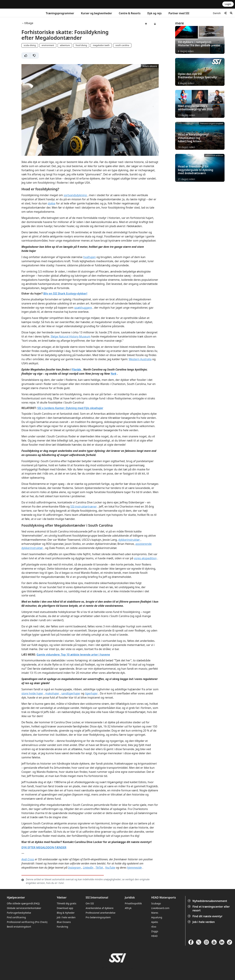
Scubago (156, 903)
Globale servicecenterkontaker (24, 908)
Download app (65, 908)
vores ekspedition (145, 558)
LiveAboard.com (160, 908)
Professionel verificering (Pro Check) (27, 922)
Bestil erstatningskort (19, 927)
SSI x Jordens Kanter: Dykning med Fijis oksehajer (70, 408)
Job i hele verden (202, 922)
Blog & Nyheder (66, 913)
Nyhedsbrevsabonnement (208, 901)
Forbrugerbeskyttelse (19, 913)
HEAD (154, 936)
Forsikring (62, 927)
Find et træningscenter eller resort (209, 908)
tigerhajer (91, 693)
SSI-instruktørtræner (84, 507)
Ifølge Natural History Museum (70, 336)
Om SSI (90, 903)
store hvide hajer (32, 693)
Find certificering (16, 917)
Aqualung (157, 917)
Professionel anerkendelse (100, 913)
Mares (155, 913)
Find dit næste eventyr (205, 916)
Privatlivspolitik (133, 903)
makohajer (52, 693)
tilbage (29, 23)
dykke (52, 203)
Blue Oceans (64, 922)
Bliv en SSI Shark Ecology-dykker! (65, 293)
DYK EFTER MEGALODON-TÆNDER (44, 847)
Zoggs (155, 931)
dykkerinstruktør (129, 540)
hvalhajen (89, 257)
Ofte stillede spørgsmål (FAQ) (23, 903)
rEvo (154, 927)
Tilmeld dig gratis (67, 903)
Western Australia (140, 359)
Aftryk (128, 908)
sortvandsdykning (75, 195)
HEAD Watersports (163, 898)
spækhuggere (83, 308)
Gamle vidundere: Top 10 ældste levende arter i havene (73, 655)
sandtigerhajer (71, 693)
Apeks (155, 922)
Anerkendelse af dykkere (99, 908)
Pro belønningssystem (98, 917)
